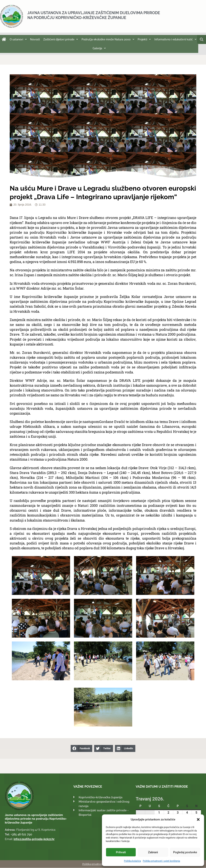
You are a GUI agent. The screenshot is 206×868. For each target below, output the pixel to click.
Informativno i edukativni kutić (175, 39)
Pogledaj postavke (185, 852)
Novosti (35, 39)
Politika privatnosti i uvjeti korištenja (162, 861)
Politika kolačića (133, 861)
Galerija (99, 48)
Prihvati (121, 852)
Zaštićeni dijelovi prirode (61, 39)
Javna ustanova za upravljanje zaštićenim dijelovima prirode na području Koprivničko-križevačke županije (94, 15)
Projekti (144, 39)
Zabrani (153, 852)
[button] (198, 819)
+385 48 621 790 (21, 835)
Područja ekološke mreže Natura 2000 (108, 39)
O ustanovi (18, 39)
